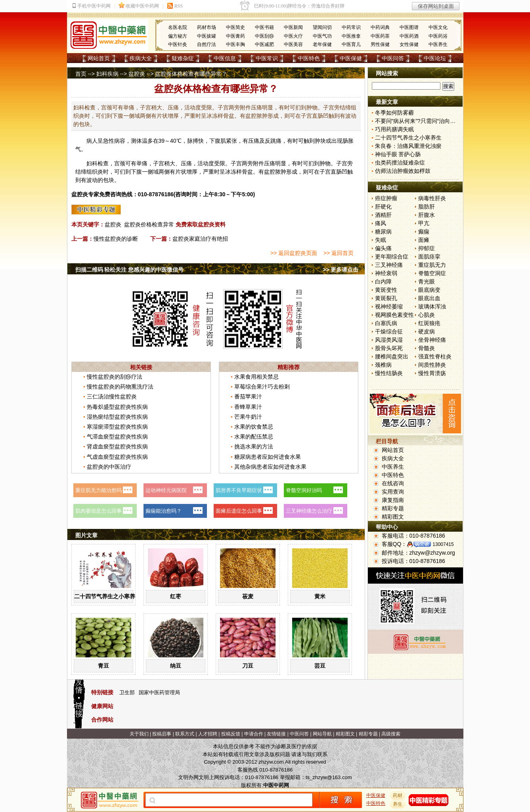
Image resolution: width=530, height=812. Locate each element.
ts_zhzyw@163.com (329, 777)
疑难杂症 (183, 58)
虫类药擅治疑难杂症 (400, 163)
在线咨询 (393, 483)
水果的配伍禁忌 (254, 437)
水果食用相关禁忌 (256, 377)
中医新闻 (293, 27)
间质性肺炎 (432, 365)
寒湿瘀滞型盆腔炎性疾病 (117, 427)
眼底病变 (429, 290)
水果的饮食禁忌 (254, 427)
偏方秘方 (178, 36)
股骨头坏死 (389, 348)
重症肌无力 (432, 265)
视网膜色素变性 (394, 315)
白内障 (383, 282)
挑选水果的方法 (254, 446)
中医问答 (393, 58)
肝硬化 (383, 207)
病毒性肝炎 (432, 198)
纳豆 (176, 666)
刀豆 (248, 666)
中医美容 (293, 44)
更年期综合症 (392, 257)
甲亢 (424, 223)
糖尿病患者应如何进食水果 (268, 457)
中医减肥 (264, 44)
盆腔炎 (137, 74)
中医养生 (438, 44)
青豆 (103, 666)
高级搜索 (391, 734)
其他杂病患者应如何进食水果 (270, 467)
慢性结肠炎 (389, 373)
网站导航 (322, 734)
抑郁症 (427, 248)
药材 (398, 795)
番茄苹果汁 (248, 396)
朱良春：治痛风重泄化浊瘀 (408, 146)
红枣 (176, 596)
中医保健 (351, 58)
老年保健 (322, 44)
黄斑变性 (386, 290)
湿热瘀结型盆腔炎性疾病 (117, 417)
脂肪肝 (427, 207)
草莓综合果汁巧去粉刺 (262, 387)
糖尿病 (383, 232)
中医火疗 (293, 36)
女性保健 (409, 44)
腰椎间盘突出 (392, 356)
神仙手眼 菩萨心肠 (398, 154)
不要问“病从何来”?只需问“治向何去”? (421, 121)
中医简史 (235, 27)
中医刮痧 (264, 36)
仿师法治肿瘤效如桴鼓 (403, 171)
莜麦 (248, 596)
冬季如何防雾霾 (394, 113)
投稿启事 (162, 734)
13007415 (443, 544)
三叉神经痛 (389, 265)
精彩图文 (393, 517)
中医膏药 (235, 36)
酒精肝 (383, 215)
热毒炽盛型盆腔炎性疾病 (117, 407)
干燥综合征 (389, 331)
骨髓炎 (427, 348)
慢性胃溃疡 (432, 373)
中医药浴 (438, 36)
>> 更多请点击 (341, 270)
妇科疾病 (107, 74)
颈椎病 (383, 365)
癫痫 (424, 232)
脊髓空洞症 (432, 273)
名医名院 (178, 27)
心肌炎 (427, 315)
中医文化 (438, 27)
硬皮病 (427, 331)
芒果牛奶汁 (248, 417)
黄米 (320, 596)
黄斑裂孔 (386, 298)
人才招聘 (208, 734)
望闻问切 (322, 27)
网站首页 (99, 58)
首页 (81, 74)
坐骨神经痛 (432, 340)
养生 (398, 804)
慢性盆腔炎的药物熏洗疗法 (120, 387)
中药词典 (380, 27)
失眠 (381, 240)
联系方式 (185, 734)
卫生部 (127, 692)
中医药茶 (380, 36)
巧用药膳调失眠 (394, 129)
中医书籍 (264, 27)
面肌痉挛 (429, 257)
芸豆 (320, 666)
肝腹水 (427, 215)
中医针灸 (178, 44)
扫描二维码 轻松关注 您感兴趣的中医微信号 (130, 270)
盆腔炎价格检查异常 (149, 224)
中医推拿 (351, 36)
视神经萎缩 (389, 306)
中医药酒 (409, 36)
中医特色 (309, 58)
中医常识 (267, 58)
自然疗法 (207, 44)
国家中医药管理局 (159, 692)
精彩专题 (393, 508)
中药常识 (351, 27)
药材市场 (207, 27)
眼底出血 (429, 298)
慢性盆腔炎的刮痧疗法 (115, 377)
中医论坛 (435, 58)
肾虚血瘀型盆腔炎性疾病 (117, 446)
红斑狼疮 (429, 323)
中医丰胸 (235, 44)
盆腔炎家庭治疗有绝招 (200, 239)
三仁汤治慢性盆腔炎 (112, 396)
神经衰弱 (386, 273)
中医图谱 (409, 27)
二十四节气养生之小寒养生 (107, 596)
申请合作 (254, 734)
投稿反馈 (231, 734)
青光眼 (427, 282)
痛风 (381, 223)
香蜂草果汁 (248, 407)
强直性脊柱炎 (435, 356)
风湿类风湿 (389, 340)
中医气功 (322, 36)
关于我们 (139, 734)
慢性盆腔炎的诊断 (116, 239)
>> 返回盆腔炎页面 (294, 253)
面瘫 (424, 240)
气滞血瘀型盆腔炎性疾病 (117, 437)
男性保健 (380, 44)
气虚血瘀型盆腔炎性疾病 (117, 457)
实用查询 (393, 492)
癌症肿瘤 (386, 198)
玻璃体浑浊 (432, 306)
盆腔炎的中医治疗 (109, 467)
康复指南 (393, 500)
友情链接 (276, 734)
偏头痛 (383, 248)
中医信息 (225, 58)
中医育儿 (351, 44)
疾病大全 (141, 58)
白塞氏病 (386, 323)
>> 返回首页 (339, 253)
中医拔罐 (207, 36)
